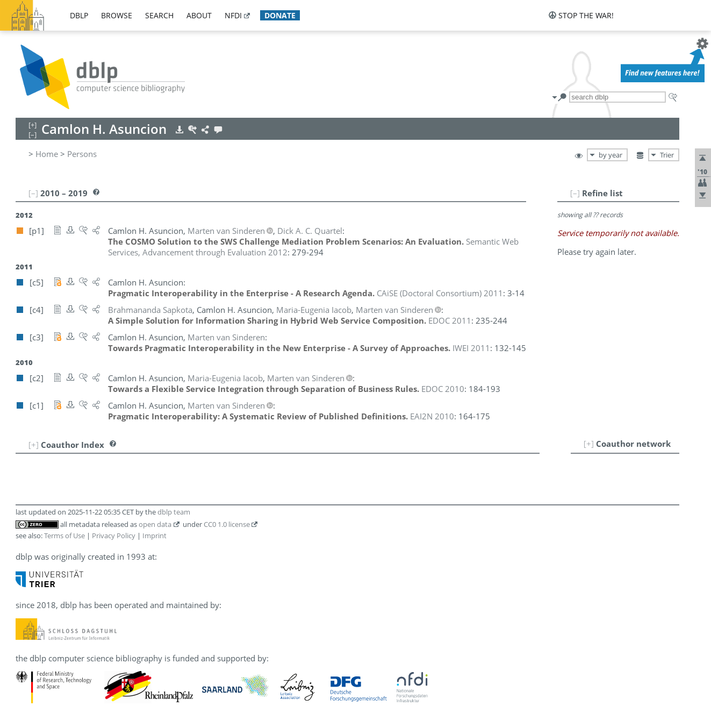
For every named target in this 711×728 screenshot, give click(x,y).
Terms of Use (64, 536)
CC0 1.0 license (227, 524)
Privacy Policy (114, 536)
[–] (575, 193)
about (199, 15)
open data (155, 524)
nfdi (233, 15)
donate (280, 15)
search (159, 15)
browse (117, 15)
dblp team (174, 512)
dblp (79, 15)
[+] (589, 444)
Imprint (155, 536)
